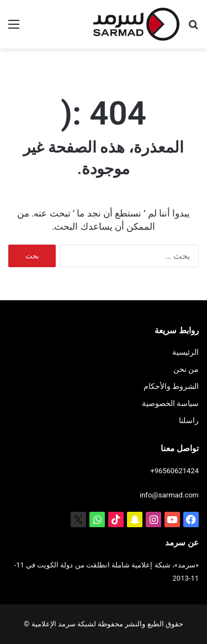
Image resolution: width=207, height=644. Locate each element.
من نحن (186, 369)
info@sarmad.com (169, 495)
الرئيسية (185, 352)
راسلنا (189, 420)
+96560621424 (174, 471)
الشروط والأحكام (171, 386)
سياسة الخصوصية (170, 403)
